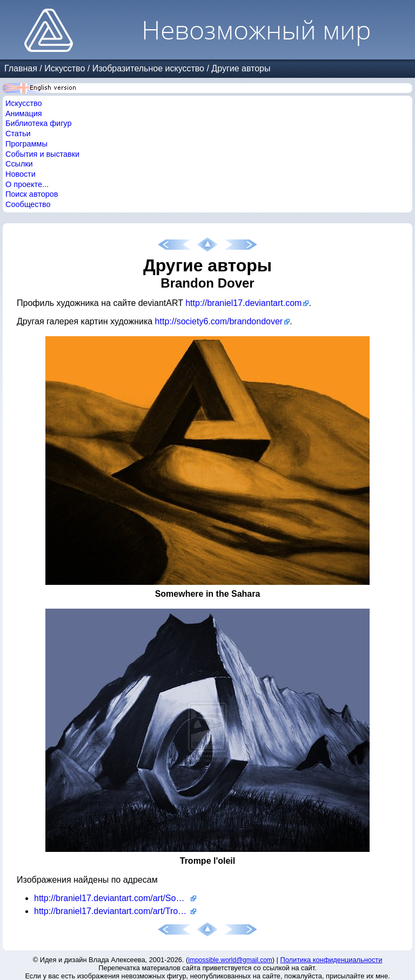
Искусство (65, 68)
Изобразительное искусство (148, 68)
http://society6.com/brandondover (219, 321)
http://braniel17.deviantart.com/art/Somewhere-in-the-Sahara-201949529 (115, 898)
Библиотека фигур (38, 123)
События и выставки (42, 154)
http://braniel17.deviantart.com (243, 303)
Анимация (24, 114)
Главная (21, 68)
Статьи (18, 134)
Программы (26, 144)
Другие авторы (241, 68)
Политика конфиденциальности (332, 960)
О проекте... (27, 184)
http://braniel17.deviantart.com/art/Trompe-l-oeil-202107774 (115, 911)
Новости (21, 174)
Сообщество (28, 204)
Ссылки (19, 164)
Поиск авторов (32, 194)
